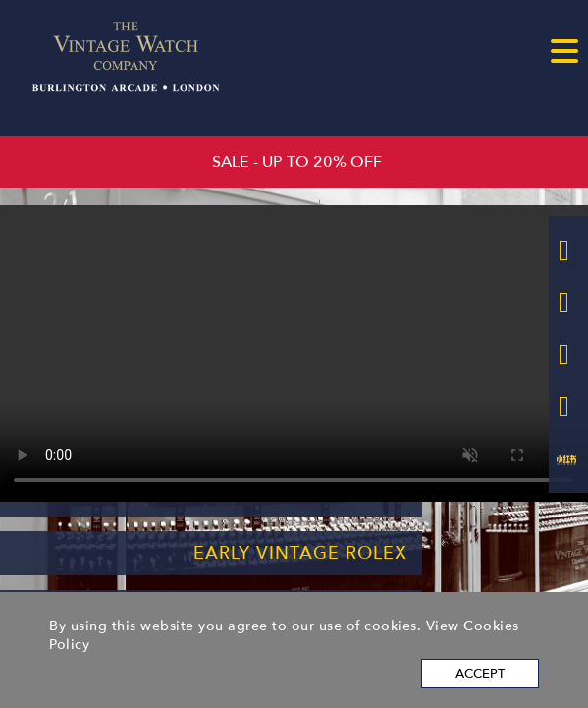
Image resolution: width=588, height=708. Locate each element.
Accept (480, 674)
